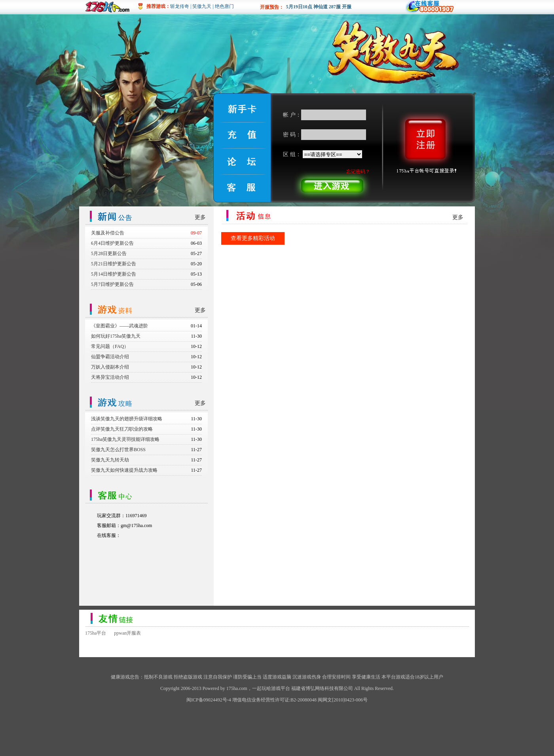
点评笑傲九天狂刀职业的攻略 (122, 429)
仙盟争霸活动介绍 (110, 357)
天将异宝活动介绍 (110, 377)
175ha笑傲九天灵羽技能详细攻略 (125, 439)
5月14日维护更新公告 (114, 274)
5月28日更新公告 (109, 253)
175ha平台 (96, 633)
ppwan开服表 (127, 633)
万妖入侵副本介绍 (110, 367)
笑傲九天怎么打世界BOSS (118, 450)
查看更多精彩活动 (253, 238)
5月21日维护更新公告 (114, 264)
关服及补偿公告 (108, 233)
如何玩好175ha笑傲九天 (116, 336)
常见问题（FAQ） (110, 346)
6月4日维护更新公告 (112, 243)
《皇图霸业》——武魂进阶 (120, 326)
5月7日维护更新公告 (112, 284)
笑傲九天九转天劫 (110, 460)
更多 (200, 217)
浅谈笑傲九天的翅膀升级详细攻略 (127, 419)
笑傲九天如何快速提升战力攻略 (124, 470)
